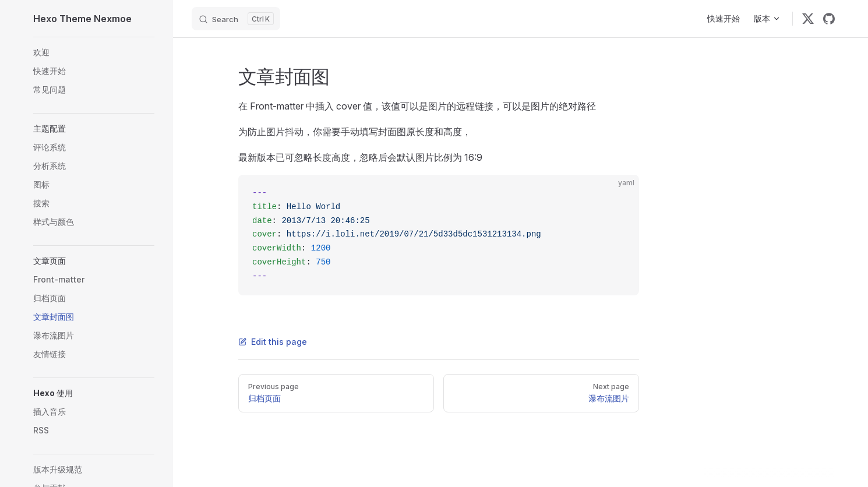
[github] (829, 19)
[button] (94, 129)
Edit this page (273, 342)
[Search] (236, 19)
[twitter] (808, 19)
